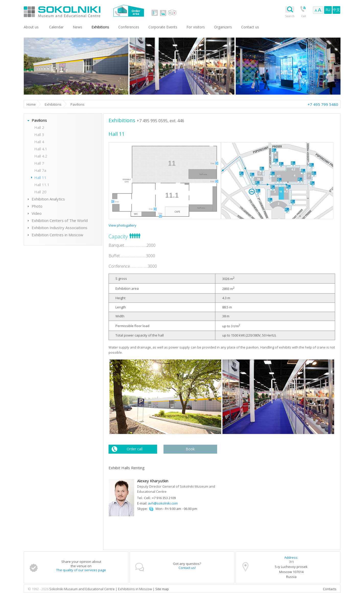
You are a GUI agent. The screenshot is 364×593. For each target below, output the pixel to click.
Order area (129, 11)
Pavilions (39, 120)
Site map (162, 589)
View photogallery (122, 225)
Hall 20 (40, 192)
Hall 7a (40, 170)
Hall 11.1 (42, 185)
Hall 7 (39, 163)
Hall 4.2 (41, 156)
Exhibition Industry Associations (60, 228)
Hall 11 (40, 177)
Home (31, 104)
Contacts (330, 589)
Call (304, 16)
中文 (336, 10)
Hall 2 (39, 127)
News (78, 27)
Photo (37, 206)
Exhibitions (53, 104)
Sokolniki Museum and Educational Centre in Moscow (83, 11)
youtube (163, 13)
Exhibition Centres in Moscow (57, 235)
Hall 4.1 (41, 149)
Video (37, 213)
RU (328, 10)
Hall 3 (39, 135)
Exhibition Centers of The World (60, 220)
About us (31, 27)
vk (155, 13)
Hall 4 (39, 142)
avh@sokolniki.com (163, 503)
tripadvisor (172, 13)
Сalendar (56, 27)
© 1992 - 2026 (39, 589)
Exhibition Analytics (48, 199)
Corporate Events (163, 27)
